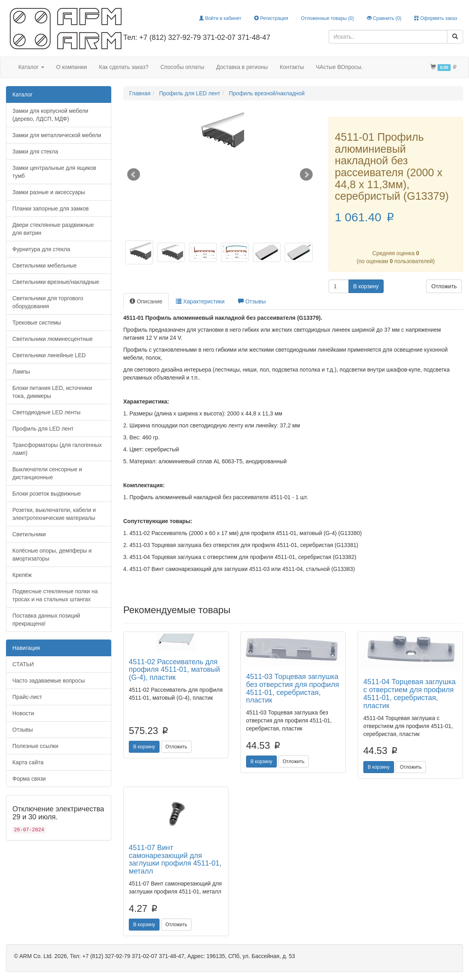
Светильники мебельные (44, 266)
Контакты (292, 67)
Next (306, 175)
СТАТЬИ (23, 664)
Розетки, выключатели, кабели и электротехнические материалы (54, 514)
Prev (134, 175)
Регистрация (271, 18)
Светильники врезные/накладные (56, 282)
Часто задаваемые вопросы (49, 681)
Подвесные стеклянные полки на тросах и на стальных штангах (55, 595)
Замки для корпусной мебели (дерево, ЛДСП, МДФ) (50, 115)
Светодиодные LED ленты (46, 412)
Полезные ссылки (35, 746)
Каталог (31, 67)
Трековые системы (37, 323)
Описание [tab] (146, 301)
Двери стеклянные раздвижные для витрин (53, 229)
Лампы (21, 372)
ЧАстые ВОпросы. (339, 67)
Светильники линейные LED (49, 355)
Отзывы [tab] (252, 301)
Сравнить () (384, 18)
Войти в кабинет (220, 18)
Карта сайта (28, 762)
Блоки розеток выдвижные (47, 494)
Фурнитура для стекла (41, 249)
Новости (23, 713)
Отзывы (23, 730)
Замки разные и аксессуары (49, 192)
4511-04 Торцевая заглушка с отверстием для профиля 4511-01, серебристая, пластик (410, 694)
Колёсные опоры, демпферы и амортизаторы (52, 555)
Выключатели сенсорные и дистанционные (47, 473)
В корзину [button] (366, 286)
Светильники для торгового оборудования (48, 302)
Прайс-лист (27, 697)
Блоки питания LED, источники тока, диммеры (52, 392)
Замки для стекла (35, 152)
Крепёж (22, 575)
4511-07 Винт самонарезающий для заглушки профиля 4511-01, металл (175, 859)
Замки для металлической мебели (57, 135)
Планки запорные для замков (51, 209)
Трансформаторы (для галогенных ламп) (57, 449)
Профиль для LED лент (43, 429)
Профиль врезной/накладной (267, 93)
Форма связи (29, 779)
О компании (72, 67)
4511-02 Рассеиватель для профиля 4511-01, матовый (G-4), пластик (174, 670)
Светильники (29, 534)
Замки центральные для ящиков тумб (54, 172)
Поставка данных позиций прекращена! (46, 620)
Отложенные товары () (327, 18)
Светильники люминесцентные (53, 339)
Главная (140, 93)
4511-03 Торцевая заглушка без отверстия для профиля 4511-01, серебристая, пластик (293, 688)
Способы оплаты (182, 67)
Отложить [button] (444, 286)
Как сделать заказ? (124, 67)
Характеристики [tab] (200, 301)
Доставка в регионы (242, 67)
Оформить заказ (436, 18)
